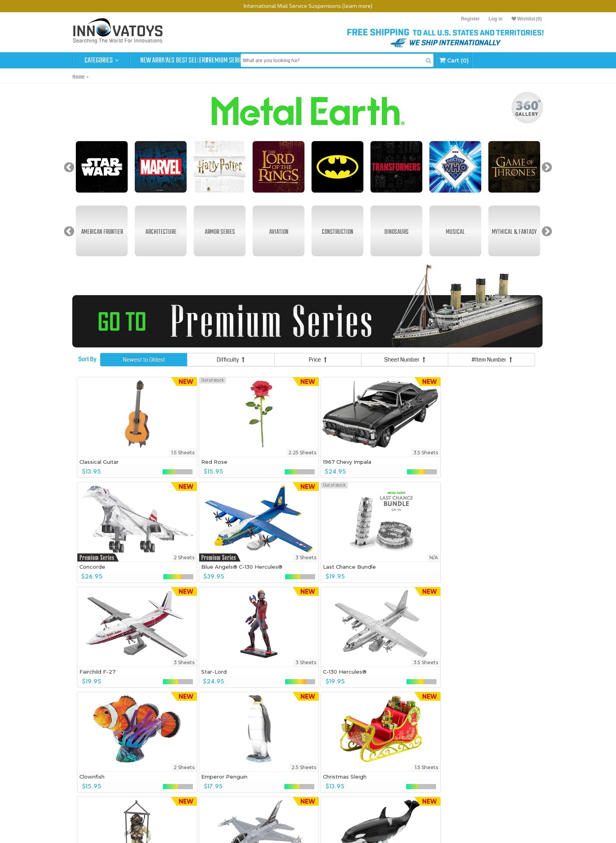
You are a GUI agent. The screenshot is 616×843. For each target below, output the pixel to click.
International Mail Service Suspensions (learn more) (308, 6)
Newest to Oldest (144, 359)
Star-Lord (274, 566)
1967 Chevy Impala (286, 461)
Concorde (366, 461)
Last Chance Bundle (106, 566)
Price (318, 359)
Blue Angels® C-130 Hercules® (485, 461)
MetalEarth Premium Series (171, 790)
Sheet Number (405, 359)
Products (152, 765)
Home (78, 77)
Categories (102, 61)
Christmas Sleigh (192, 671)
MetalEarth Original (162, 781)
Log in (495, 19)
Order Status (90, 782)
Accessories (153, 817)
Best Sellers (216, 61)
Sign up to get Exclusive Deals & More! (160, 744)
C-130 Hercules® (375, 566)
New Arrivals (159, 61)
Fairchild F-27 (189, 566)
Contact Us (89, 800)
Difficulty (231, 359)
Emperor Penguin (103, 671)
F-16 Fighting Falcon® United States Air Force (391, 674)
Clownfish (457, 566)
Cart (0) (517, 60)
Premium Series (273, 61)
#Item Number (492, 359)
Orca (451, 671)
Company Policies (97, 791)
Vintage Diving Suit (287, 671)
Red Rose (184, 461)
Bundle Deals (154, 808)
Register (470, 19)
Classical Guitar (99, 461)
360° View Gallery (96, 774)
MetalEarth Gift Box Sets (168, 799)
